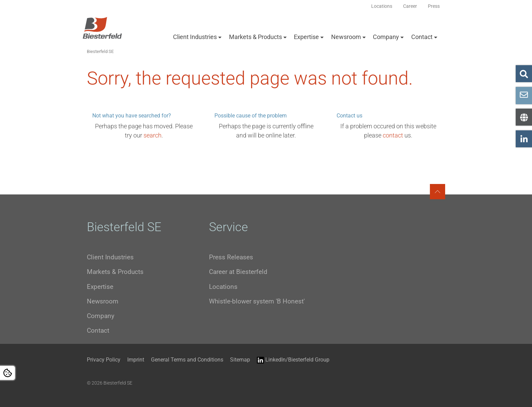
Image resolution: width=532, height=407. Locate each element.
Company (386, 37)
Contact (422, 37)
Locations (223, 287)
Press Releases (231, 257)
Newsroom (346, 37)
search (153, 135)
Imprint (136, 360)
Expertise (306, 37)
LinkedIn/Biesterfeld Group (293, 360)
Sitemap (240, 360)
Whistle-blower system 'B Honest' (257, 301)
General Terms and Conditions (187, 360)
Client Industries (195, 37)
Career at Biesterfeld (238, 272)
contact (393, 135)
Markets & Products (255, 37)
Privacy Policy (104, 360)
